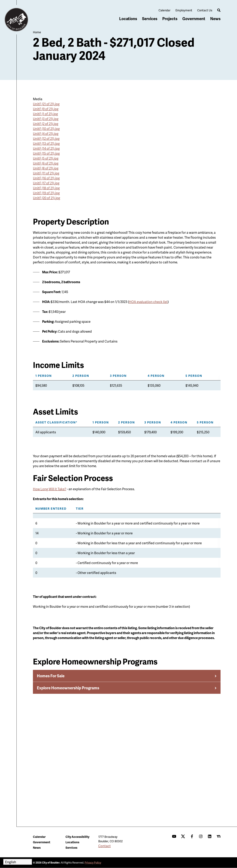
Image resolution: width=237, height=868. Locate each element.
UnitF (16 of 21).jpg (46, 178)
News (215, 19)
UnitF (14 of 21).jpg (46, 148)
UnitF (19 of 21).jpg (46, 193)
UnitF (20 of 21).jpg (46, 198)
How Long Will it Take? (50, 489)
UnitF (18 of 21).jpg (46, 188)
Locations (128, 19)
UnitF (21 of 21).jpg (46, 104)
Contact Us (205, 10)
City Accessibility (77, 837)
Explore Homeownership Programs (68, 688)
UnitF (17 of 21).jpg (46, 183)
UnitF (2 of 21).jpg (46, 124)
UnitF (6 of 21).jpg (46, 163)
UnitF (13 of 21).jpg (46, 143)
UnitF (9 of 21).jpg (46, 109)
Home (37, 32)
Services (150, 19)
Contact (105, 846)
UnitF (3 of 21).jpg (46, 119)
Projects (170, 19)
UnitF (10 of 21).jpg (46, 129)
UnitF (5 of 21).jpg (46, 158)
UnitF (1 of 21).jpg (45, 114)
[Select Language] (18, 862)
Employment (184, 10)
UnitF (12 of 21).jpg (46, 138)
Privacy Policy (93, 862)
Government (194, 19)
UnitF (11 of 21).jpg (46, 173)
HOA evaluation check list (148, 302)
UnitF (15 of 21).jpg (46, 153)
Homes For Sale (51, 676)
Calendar (165, 10)
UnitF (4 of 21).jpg (46, 134)
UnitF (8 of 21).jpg (46, 168)
